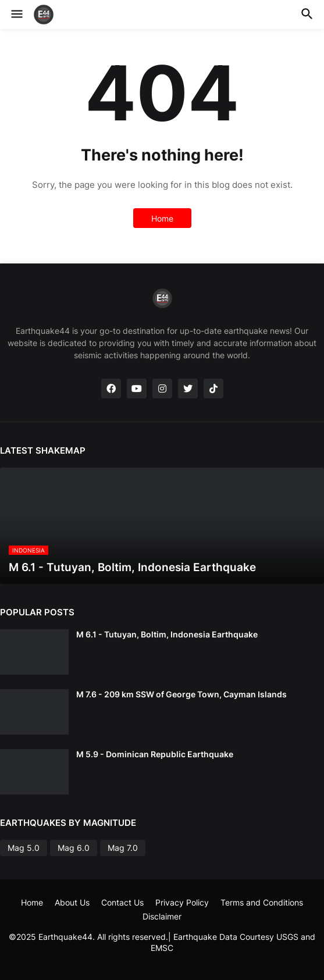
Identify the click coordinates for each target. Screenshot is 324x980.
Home (162, 218)
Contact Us (122, 902)
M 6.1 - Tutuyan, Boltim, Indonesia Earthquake (167, 634)
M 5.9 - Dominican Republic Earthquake (155, 754)
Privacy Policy (182, 902)
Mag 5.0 (24, 848)
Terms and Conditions (262, 902)
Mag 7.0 (123, 848)
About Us (72, 902)
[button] (16, 15)
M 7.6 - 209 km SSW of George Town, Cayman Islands (181, 694)
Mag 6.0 (74, 848)
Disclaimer (162, 916)
